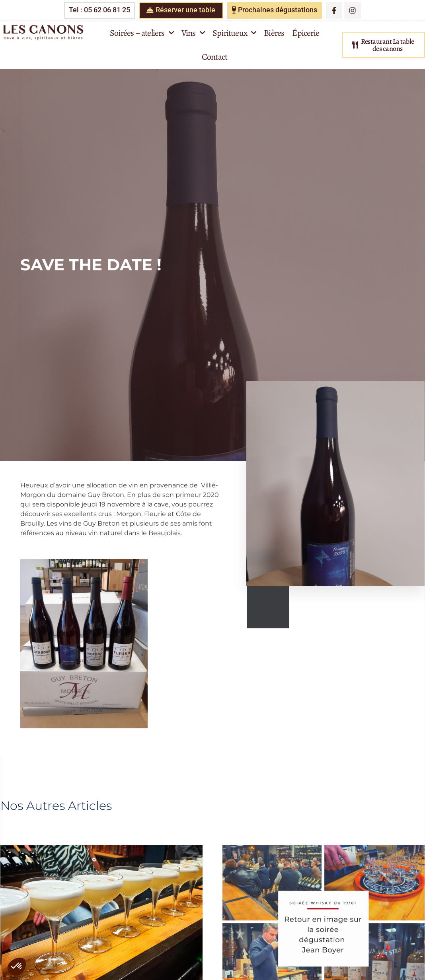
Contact (214, 57)
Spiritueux (234, 33)
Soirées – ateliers (142, 33)
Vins (193, 33)
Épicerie (306, 33)
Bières (274, 33)
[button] (17, 966)
